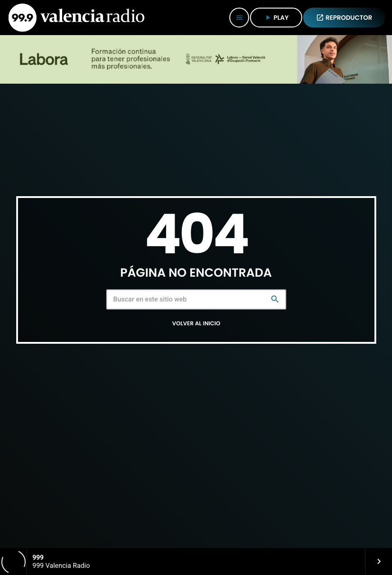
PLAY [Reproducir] (276, 18)
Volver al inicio (196, 324)
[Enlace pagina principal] (76, 18)
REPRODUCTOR (344, 18)
